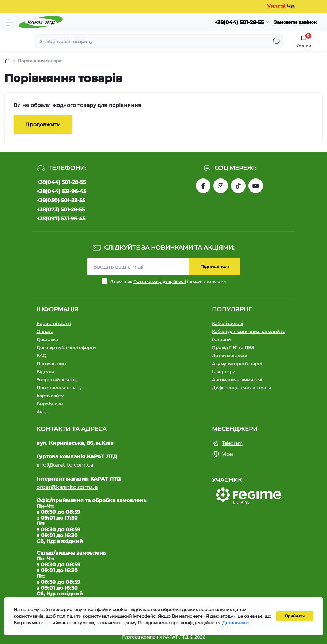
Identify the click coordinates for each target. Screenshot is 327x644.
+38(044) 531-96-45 (61, 191)
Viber (228, 454)
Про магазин (51, 364)
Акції (42, 412)
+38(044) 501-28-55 (61, 182)
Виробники (50, 404)
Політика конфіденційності (160, 281)
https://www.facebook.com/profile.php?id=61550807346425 (203, 186)
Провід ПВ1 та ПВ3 (233, 348)
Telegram (232, 443)
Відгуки (45, 372)
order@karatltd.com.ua (67, 487)
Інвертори (224, 372)
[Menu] (9, 22)
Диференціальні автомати (242, 388)
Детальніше (236, 623)
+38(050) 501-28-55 (61, 200)
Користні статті (54, 323)
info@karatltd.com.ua (65, 465)
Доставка (47, 340)
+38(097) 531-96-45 (61, 219)
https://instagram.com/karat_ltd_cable (221, 186)
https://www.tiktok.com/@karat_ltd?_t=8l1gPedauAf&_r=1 (238, 186)
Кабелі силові (227, 323)
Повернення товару (59, 388)
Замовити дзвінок (295, 22)
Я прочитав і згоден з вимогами (168, 281)
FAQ (41, 356)
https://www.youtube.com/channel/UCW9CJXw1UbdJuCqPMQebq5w (256, 186)
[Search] (277, 41)
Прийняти (295, 616)
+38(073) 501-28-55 (61, 209)
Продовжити (43, 124)
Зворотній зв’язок (57, 380)
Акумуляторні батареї (237, 364)
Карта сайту (50, 396)
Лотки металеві (229, 356)
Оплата (45, 331)
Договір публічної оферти (66, 348)
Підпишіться (214, 267)
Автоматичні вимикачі (237, 380)
